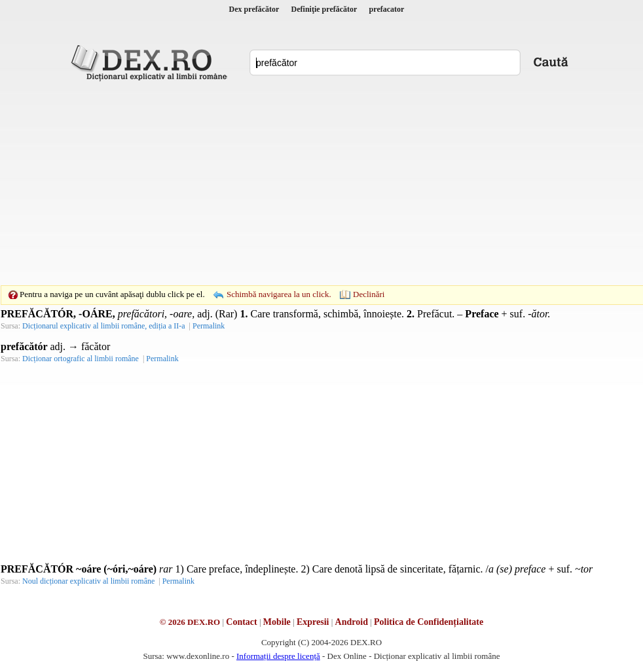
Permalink (209, 326)
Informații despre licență (278, 656)
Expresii (313, 622)
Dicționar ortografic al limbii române (81, 359)
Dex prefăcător (254, 9)
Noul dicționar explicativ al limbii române (88, 581)
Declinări (369, 294)
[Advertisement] (301, 183)
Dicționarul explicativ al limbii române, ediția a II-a (104, 326)
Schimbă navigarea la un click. (279, 294)
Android (352, 622)
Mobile (277, 622)
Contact (241, 622)
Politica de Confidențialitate (429, 622)
